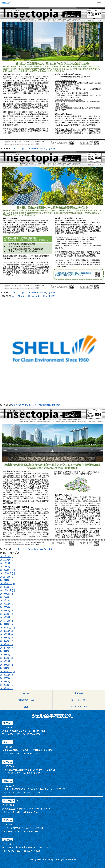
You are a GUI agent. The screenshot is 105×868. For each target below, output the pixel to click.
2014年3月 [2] (7, 651)
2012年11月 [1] (7, 671)
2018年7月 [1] (7, 587)
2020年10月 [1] (7, 573)
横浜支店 (8, 781)
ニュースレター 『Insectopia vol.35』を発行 (34, 296)
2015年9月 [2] (7, 611)
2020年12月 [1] (7, 570)
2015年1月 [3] (7, 624)
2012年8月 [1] (7, 678)
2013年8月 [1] (7, 661)
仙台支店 (8, 762)
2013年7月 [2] (7, 665)
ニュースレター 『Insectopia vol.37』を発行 (33, 149)
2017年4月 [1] (7, 607)
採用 (26, 706)
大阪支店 (8, 820)
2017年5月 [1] (7, 604)
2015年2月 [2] (7, 621)
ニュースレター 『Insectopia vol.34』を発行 (33, 549)
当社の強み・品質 (26, 700)
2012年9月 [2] (7, 675)
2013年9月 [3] (7, 658)
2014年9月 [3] (7, 631)
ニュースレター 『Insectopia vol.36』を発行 (33, 293)
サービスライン (79, 700)
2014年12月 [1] (7, 627)
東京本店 (8, 742)
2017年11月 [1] (7, 590)
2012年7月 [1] (7, 682)
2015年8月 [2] (7, 614)
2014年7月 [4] (7, 638)
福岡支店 (8, 839)
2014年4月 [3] (7, 648)
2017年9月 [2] (7, 594)
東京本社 (8, 723)
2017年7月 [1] (7, 597)
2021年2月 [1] (7, 567)
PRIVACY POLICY (79, 706)
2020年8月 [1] (7, 577)
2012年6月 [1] (7, 685)
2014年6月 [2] (7, 641)
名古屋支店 (9, 801)
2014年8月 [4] (7, 634)
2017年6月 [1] (7, 600)
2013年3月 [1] (7, 668)
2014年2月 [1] (7, 655)
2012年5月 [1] (7, 688)
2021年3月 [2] (7, 563)
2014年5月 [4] (7, 644)
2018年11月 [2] (7, 583)
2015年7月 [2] (7, 617)
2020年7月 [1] (7, 580)
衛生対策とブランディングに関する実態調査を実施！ (37, 405)
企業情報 (79, 693)
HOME (26, 693)
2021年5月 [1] (7, 556)
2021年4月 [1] (7, 560)
